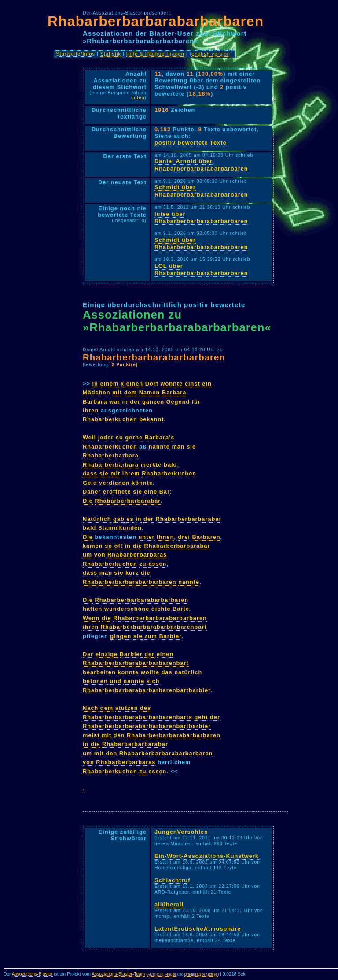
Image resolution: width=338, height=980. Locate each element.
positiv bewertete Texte (191, 143)
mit (117, 392)
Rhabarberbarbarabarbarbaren (156, 21)
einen (165, 654)
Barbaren (206, 537)
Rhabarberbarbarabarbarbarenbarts (138, 717)
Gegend (178, 402)
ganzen (153, 402)
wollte (150, 672)
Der (88, 654)
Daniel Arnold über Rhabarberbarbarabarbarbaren (201, 165)
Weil (89, 437)
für (196, 402)
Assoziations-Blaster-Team (118, 974)
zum (151, 636)
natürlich (188, 672)
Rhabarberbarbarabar (127, 501)
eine (151, 492)
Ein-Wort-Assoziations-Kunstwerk (207, 856)
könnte (142, 483)
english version (211, 54)
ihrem (131, 473)
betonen (95, 681)
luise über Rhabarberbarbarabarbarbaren (201, 218)
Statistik (111, 54)
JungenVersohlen (181, 832)
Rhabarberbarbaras (137, 555)
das (167, 672)
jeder (106, 437)
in (125, 402)
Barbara (174, 392)
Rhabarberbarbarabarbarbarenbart (154, 627)
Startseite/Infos (75, 54)
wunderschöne (127, 609)
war (115, 402)
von (100, 555)
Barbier (170, 636)
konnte (128, 672)
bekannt (151, 419)
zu (143, 564)
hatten (92, 609)
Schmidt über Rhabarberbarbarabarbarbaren (201, 191)
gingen (121, 636)
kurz (132, 573)
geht (201, 717)
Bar (165, 492)
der (135, 402)
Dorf (152, 384)
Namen (150, 392)
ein (207, 384)
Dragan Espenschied (201, 974)
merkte (151, 465)
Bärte (181, 609)
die (137, 546)
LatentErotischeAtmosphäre (198, 929)
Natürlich (97, 519)
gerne (134, 437)
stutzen (127, 708)
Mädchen (96, 392)
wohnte (172, 384)
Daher (92, 492)
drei (184, 537)
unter (147, 537)
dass (90, 473)
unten (138, 98)
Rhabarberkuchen (110, 419)
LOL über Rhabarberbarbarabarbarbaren (201, 270)
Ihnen (165, 537)
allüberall (169, 904)
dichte (161, 609)
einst (193, 384)
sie (191, 447)
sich (153, 681)
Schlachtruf (172, 880)
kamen (93, 546)
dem (130, 392)
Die (88, 501)
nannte (159, 447)
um (87, 555)
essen (157, 564)
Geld (90, 483)
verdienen (114, 483)
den (119, 735)
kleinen (132, 384)
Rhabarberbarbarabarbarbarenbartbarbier (147, 690)
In (95, 384)
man (178, 447)
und (115, 681)
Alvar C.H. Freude (162, 974)
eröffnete (117, 492)
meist (91, 735)
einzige (107, 654)
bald (170, 465)
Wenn (91, 618)
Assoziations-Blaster (32, 974)
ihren (91, 410)
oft (119, 546)
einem (109, 384)
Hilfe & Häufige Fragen (155, 54)
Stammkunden (120, 528)
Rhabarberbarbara (111, 455)
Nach (90, 708)
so (119, 437)
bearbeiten (99, 672)
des (145, 708)
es (130, 519)
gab (119, 519)
